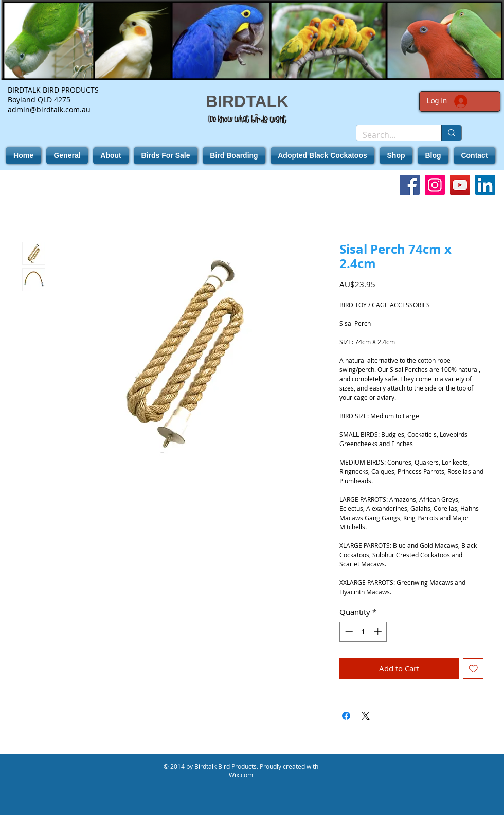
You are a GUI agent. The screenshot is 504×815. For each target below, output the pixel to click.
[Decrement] (348, 632)
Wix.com (241, 775)
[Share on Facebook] (346, 716)
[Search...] (391, 135)
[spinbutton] (363, 632)
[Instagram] (435, 185)
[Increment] (379, 632)
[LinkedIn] (485, 185)
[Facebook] (410, 185)
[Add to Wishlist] (473, 669)
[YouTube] (460, 185)
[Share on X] (366, 716)
